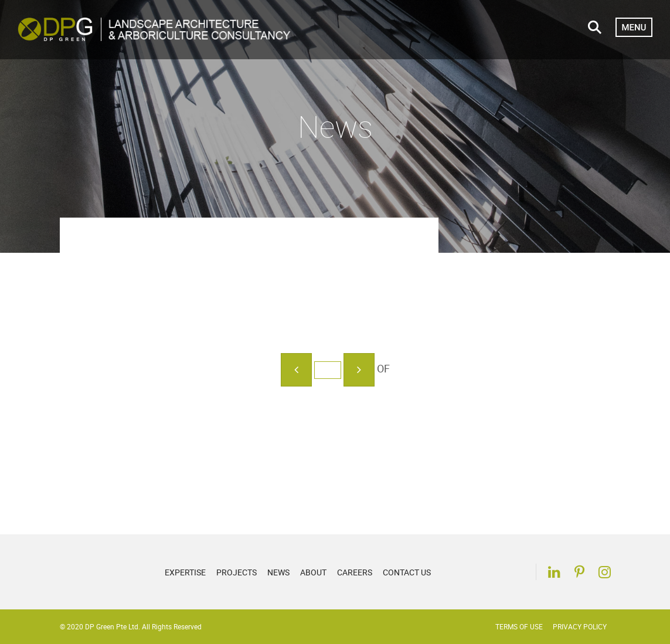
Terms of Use (519, 626)
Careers (355, 572)
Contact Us (407, 572)
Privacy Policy (580, 626)
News (278, 572)
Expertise (185, 572)
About (313, 572)
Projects (237, 572)
